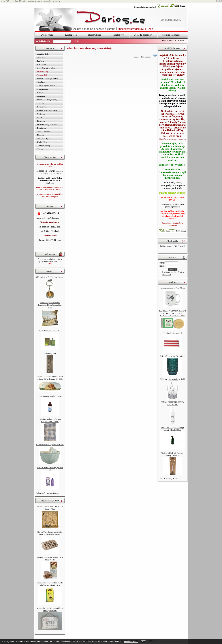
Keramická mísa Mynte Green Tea (50, 445)
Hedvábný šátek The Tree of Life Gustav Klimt (50, 508)
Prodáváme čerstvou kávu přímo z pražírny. (172, 205)
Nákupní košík (94, 35)
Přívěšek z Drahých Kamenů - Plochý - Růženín (173, 454)
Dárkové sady (43, 72)
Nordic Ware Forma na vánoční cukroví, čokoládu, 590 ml (50, 533)
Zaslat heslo (166, 274)
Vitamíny (41, 103)
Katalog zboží (71, 35)
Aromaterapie (43, 89)
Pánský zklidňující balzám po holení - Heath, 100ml (172, 429)
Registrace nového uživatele (173, 272)
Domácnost (42, 128)
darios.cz (219, 1)
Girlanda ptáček (50, 353)
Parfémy (41, 61)
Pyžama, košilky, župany (47, 100)
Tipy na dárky (43, 75)
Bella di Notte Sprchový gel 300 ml (50, 469)
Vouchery (41, 82)
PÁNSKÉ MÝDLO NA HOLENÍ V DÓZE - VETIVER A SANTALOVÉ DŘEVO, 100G (173, 313)
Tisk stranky (146, 57)
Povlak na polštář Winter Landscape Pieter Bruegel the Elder (50, 305)
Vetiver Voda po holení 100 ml (50, 330)
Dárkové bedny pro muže (47, 124)
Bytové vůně (42, 107)
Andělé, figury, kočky (46, 86)
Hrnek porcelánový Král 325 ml (173, 288)
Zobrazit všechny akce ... (169, 478)
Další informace (131, 642)
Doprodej (41, 96)
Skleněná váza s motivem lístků (173, 379)
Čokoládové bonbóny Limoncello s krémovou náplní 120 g (50, 584)
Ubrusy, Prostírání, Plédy (47, 110)
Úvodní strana (47, 35)
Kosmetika (41, 64)
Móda (40, 117)
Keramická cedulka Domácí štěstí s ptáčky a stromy (50, 609)
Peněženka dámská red (173, 333)
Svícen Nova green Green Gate (173, 356)
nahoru (137, 57)
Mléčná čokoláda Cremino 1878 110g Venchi (50, 559)
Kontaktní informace (171, 35)
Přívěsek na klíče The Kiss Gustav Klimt (50, 278)
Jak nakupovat (118, 35)
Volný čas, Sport (44, 139)
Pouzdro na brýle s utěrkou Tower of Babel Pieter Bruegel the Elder (50, 378)
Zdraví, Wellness (44, 131)
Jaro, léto (41, 57)
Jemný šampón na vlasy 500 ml (50, 396)
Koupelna (41, 121)
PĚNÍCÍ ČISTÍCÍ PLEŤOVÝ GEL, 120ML (172, 403)
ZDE (50, 264)
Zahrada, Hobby (44, 146)
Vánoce (40, 149)
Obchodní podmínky (143, 35)
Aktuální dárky (43, 54)
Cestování (41, 114)
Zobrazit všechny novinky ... (47, 493)
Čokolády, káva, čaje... (46, 68)
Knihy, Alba (42, 142)
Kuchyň (40, 93)
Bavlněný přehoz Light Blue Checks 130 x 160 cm (50, 420)
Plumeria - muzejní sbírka (48, 79)
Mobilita (41, 135)
